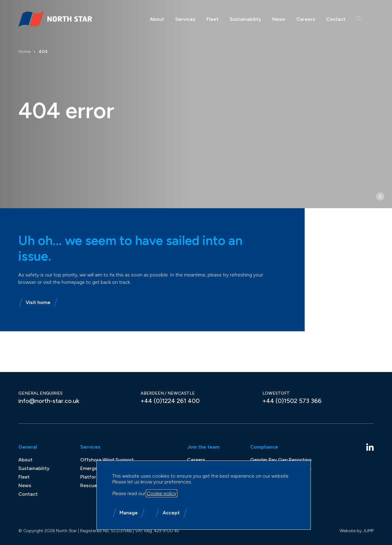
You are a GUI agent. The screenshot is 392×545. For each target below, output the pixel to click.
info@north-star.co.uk (49, 401)
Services (185, 19)
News (279, 19)
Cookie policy (162, 493)
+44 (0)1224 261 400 (170, 401)
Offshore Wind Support (107, 460)
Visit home (33, 302)
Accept (171, 513)
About (157, 19)
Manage (129, 513)
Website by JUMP (357, 531)
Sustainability (245, 19)
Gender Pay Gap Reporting (281, 460)
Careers (306, 19)
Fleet (213, 19)
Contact (336, 19)
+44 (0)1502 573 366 (292, 401)
